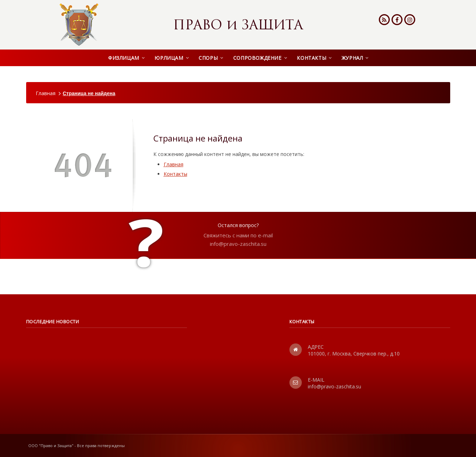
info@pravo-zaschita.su (238, 244)
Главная (46, 93)
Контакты (175, 174)
